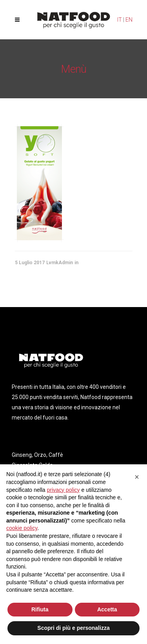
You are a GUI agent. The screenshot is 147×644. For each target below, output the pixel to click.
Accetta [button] (107, 609)
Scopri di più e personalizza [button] (73, 628)
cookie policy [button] (22, 528)
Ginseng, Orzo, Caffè (37, 455)
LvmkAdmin (60, 263)
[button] (137, 477)
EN (129, 20)
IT (120, 20)
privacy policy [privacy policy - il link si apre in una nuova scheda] (64, 490)
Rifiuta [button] (40, 609)
